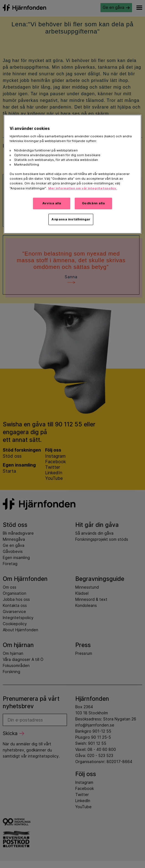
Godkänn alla (93, 203)
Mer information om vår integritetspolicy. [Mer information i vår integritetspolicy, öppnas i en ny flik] (83, 188)
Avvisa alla (52, 203)
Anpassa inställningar (71, 219)
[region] (72, 174)
